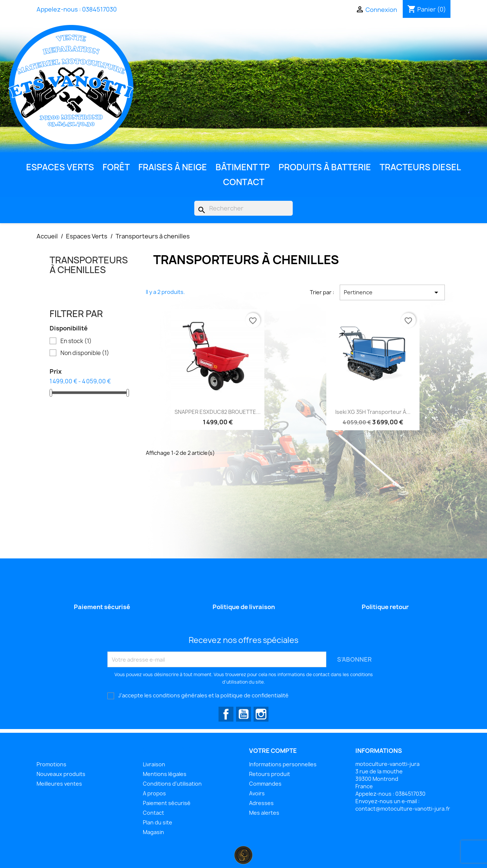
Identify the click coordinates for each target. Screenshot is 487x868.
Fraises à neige (173, 167)
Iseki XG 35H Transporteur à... (373, 412)
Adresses (261, 803)
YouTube (243, 714)
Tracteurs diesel (420, 167)
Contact (244, 182)
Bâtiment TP (243, 167)
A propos (154, 793)
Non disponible (85, 353)
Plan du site (158, 822)
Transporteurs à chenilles (89, 265)
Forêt (116, 167)
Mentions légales (165, 774)
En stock (76, 341)
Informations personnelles (283, 764)
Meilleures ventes (59, 784)
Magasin (153, 832)
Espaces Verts (60, 167)
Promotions (51, 764)
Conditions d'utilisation (172, 784)
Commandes (265, 784)
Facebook (226, 714)
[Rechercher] (243, 208)
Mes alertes (264, 813)
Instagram (261, 714)
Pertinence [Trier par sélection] (392, 292)
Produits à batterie (325, 167)
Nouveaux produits (61, 774)
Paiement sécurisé (167, 803)
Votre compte (273, 751)
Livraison (154, 764)
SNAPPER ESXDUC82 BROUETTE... (218, 412)
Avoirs (257, 793)
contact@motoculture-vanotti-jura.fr (403, 809)
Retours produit (270, 774)
